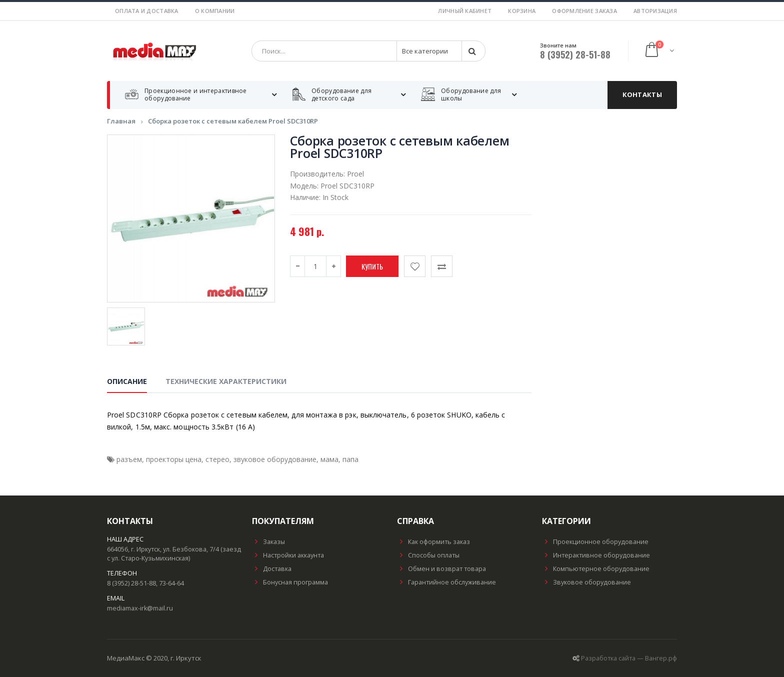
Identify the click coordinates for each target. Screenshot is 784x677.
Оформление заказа (584, 11)
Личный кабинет (465, 11)
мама (329, 459)
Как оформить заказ (433, 542)
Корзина (522, 11)
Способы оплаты (428, 555)
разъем (129, 459)
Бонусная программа (290, 582)
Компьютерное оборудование (596, 569)
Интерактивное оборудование (596, 555)
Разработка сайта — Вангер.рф (629, 658)
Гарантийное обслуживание (446, 582)
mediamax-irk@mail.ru (140, 608)
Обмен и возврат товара (441, 569)
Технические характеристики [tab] (226, 381)
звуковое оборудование (275, 459)
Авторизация (655, 11)
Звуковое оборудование (586, 582)
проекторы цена (174, 459)
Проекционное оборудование (595, 542)
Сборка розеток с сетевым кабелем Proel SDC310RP (233, 121)
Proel (355, 174)
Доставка (272, 569)
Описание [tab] (127, 381)
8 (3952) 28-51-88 (575, 54)
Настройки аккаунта (288, 555)
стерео (217, 459)
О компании (215, 11)
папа (350, 459)
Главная (121, 121)
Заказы (268, 542)
